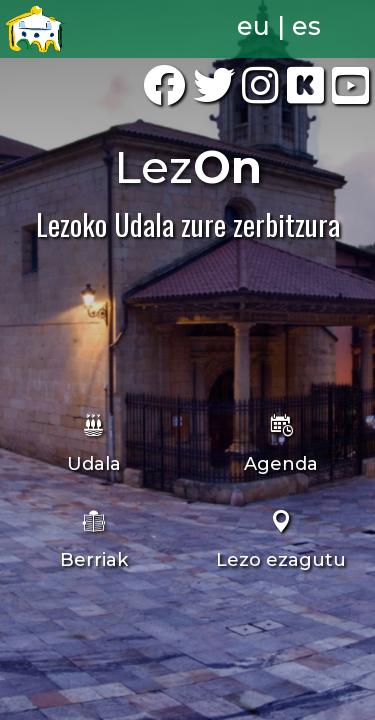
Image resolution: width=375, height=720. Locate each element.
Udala (94, 464)
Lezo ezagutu (281, 560)
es (306, 26)
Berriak (94, 560)
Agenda (281, 464)
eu (253, 26)
